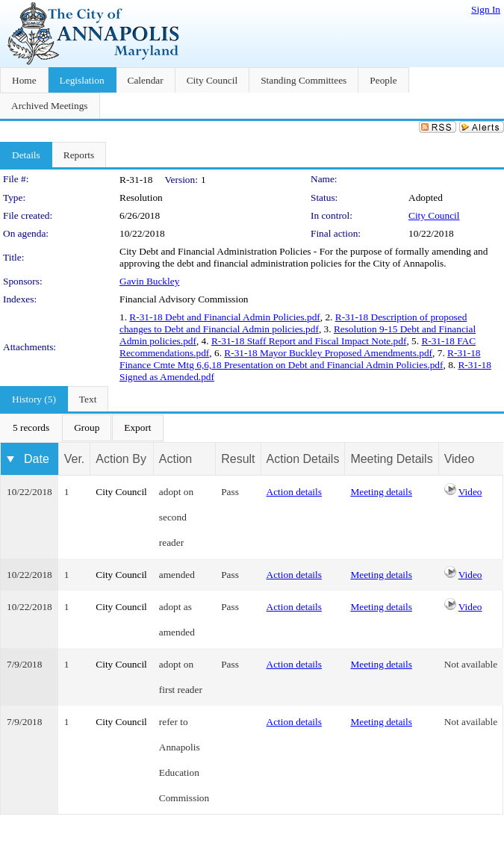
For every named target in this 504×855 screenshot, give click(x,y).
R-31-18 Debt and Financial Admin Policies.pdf (224, 317)
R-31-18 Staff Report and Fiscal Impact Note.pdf (309, 341)
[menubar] (82, 428)
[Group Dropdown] (87, 428)
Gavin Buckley (149, 281)
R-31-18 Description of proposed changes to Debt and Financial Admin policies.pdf (293, 323)
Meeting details (381, 492)
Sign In (486, 9)
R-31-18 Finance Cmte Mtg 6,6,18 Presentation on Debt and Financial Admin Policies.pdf (300, 359)
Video (470, 492)
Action (175, 459)
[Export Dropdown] (137, 428)
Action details (294, 492)
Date (37, 459)
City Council (434, 215)
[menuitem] (31, 428)
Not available (471, 664)
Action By (121, 459)
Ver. (75, 459)
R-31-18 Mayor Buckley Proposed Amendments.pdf (328, 353)
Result (238, 459)
